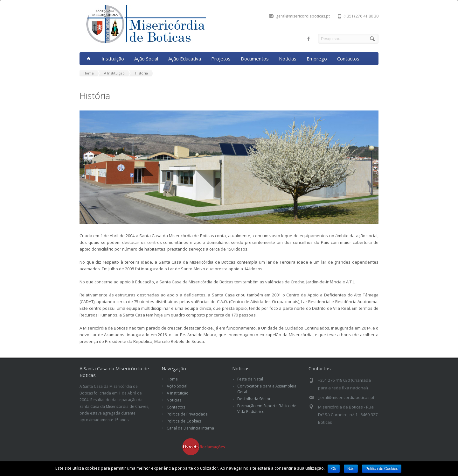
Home (172, 379)
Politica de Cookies (382, 469)
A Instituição (178, 393)
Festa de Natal (250, 379)
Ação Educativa (185, 59)
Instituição (113, 59)
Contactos (348, 59)
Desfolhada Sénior (254, 399)
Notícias (288, 59)
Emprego (317, 59)
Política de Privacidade (187, 414)
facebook (309, 39)
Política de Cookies (184, 421)
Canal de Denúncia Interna (190, 428)
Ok (333, 469)
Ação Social (146, 59)
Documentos (255, 59)
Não (351, 469)
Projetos (221, 59)
